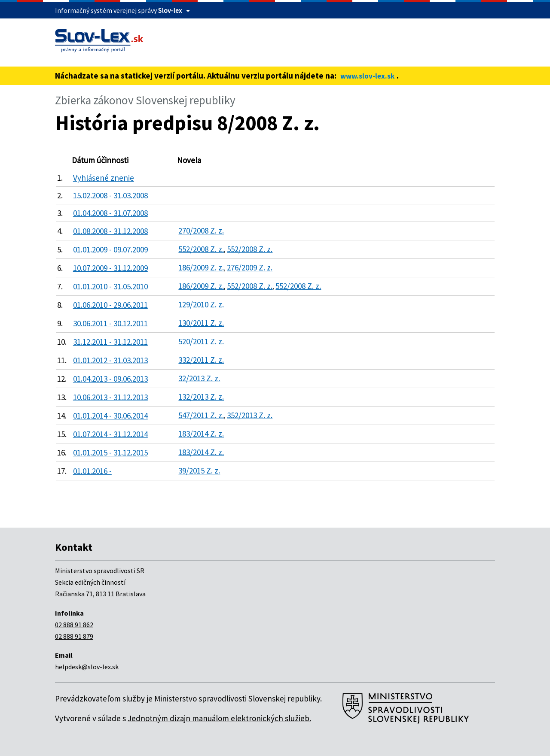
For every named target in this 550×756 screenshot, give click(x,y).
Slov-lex (170, 10)
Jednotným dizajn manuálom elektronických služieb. (219, 718)
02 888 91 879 (74, 636)
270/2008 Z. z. (201, 231)
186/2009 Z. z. (201, 267)
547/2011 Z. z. (201, 415)
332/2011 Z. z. (201, 360)
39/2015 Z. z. (199, 471)
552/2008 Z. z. (201, 249)
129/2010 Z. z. (201, 304)
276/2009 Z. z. (250, 267)
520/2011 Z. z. (201, 341)
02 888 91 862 (74, 625)
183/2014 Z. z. (201, 434)
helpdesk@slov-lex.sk (87, 667)
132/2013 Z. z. (201, 397)
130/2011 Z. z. (201, 323)
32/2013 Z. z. (199, 378)
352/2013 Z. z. (250, 415)
